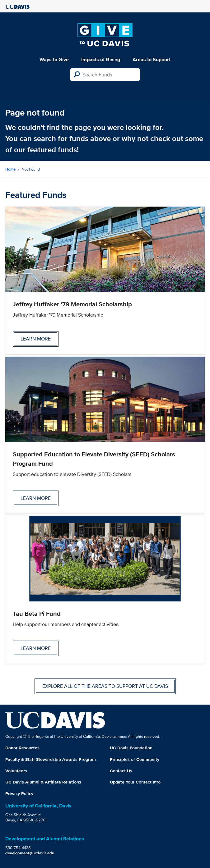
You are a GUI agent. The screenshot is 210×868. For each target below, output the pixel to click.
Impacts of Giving (101, 59)
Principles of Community (135, 759)
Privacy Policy (19, 793)
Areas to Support (152, 59)
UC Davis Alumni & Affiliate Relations (43, 782)
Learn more (36, 339)
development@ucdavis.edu (30, 853)
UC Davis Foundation (131, 748)
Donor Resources (22, 748)
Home (10, 169)
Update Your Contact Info (135, 782)
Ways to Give (54, 59)
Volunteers (16, 771)
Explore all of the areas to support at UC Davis (105, 686)
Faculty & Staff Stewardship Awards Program (51, 759)
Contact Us (121, 771)
